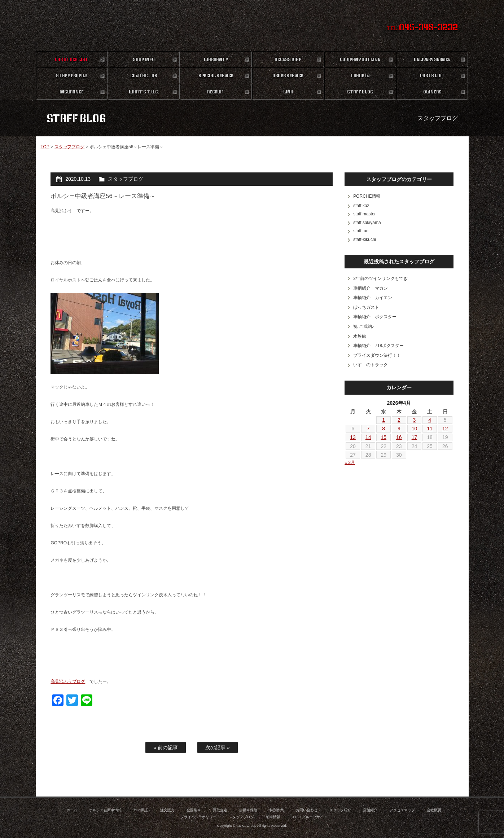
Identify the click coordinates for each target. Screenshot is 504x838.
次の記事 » (218, 747)
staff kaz (361, 206)
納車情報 (273, 817)
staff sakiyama (367, 223)
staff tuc (361, 231)
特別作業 (277, 810)
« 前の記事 (166, 747)
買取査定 (220, 810)
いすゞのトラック (371, 365)
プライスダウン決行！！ (377, 355)
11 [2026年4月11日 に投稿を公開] (430, 429)
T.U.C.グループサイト (310, 817)
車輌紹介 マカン (371, 288)
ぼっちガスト (366, 307)
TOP (45, 147)
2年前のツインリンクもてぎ (380, 278)
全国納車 (194, 810)
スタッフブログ (70, 147)
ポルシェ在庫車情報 (105, 810)
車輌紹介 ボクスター (375, 317)
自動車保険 (248, 810)
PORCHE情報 (367, 196)
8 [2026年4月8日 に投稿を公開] (384, 429)
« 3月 (350, 462)
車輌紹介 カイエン (373, 298)
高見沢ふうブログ (68, 681)
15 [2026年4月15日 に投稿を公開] (384, 437)
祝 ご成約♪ (363, 326)
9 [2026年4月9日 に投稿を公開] (399, 429)
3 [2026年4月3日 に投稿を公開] (415, 420)
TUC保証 (141, 810)
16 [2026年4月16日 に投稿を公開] (399, 437)
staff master (364, 214)
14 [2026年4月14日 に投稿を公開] (368, 437)
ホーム (72, 810)
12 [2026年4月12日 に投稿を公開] (445, 429)
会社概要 (434, 810)
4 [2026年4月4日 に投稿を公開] (430, 420)
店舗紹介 (370, 810)
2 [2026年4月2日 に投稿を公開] (399, 420)
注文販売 (167, 810)
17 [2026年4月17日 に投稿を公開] (415, 437)
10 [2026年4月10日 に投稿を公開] (415, 429)
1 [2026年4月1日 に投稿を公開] (384, 420)
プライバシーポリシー (198, 817)
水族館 (360, 336)
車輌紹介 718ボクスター (378, 346)
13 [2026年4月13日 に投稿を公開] (353, 437)
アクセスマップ (402, 810)
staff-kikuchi (365, 240)
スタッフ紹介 (340, 810)
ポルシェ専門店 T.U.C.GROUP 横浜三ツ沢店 (252, 25)
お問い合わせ (307, 810)
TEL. (422, 28)
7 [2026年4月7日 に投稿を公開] (368, 429)
